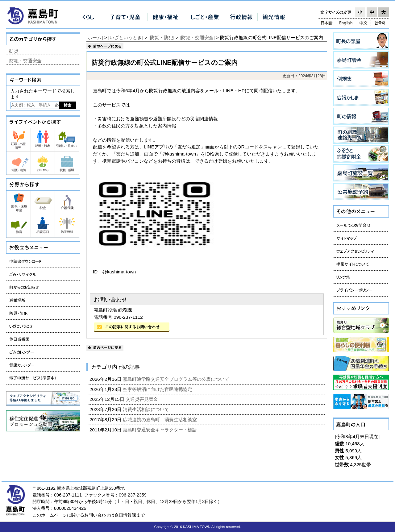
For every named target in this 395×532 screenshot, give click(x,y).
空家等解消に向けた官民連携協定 (158, 389)
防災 (14, 51)
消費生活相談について (147, 409)
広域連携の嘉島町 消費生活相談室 (160, 420)
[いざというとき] (126, 37)
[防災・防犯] (162, 37)
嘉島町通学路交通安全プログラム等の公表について (177, 379)
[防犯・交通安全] (197, 37)
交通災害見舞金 (142, 399)
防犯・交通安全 (25, 61)
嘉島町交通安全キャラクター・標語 (160, 430)
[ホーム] (95, 37)
